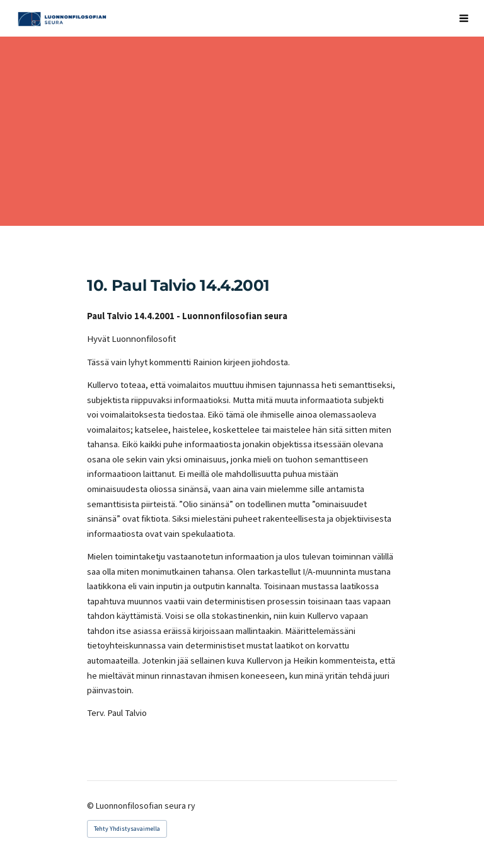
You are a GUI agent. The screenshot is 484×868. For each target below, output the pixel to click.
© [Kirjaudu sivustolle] (91, 806)
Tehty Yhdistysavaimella (127, 829)
